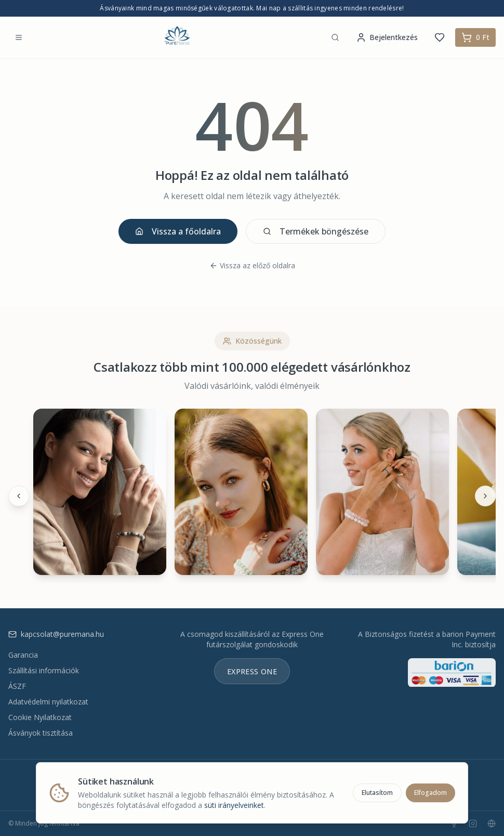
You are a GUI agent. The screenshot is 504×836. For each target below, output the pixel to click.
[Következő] (485, 496)
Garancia (23, 655)
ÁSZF (17, 686)
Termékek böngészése (316, 231)
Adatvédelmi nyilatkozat (48, 702)
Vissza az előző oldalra (252, 265)
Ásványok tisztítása (41, 733)
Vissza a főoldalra (178, 231)
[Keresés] (335, 37)
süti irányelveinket (234, 805)
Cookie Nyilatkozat (40, 717)
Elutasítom (377, 793)
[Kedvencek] (440, 37)
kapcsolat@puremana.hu (56, 634)
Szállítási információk (44, 670)
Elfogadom (430, 793)
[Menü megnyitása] (19, 37)
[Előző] (19, 496)
